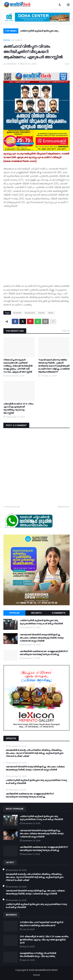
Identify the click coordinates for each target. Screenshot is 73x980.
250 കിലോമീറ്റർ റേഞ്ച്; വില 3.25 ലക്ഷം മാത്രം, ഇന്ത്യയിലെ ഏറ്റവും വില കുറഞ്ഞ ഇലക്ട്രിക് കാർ (44, 940)
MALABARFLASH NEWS (46, 970)
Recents (36, 613)
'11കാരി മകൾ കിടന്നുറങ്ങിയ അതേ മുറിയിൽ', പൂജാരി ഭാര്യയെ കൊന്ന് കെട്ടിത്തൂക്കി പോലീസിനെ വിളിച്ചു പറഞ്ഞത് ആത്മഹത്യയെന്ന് (54, 366)
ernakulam (30, 313)
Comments (59, 613)
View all (66, 331)
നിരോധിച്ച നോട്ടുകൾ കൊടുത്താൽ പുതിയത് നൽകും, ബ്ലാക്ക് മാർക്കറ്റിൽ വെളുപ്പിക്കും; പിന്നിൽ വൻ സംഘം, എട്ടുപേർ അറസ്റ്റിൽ (18, 366)
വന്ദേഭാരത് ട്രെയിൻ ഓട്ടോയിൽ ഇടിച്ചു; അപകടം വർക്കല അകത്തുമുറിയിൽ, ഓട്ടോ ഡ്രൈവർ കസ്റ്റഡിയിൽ (42, 638)
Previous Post (12, 507)
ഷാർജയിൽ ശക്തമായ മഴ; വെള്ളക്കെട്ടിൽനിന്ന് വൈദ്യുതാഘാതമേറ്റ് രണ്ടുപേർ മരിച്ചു (44, 653)
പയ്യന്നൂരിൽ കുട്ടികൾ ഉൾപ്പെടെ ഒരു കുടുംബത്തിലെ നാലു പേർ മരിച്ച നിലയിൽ (41, 31)
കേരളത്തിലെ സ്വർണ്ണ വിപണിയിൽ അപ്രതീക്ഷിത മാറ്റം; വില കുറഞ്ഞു (38, 955)
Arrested (17, 40)
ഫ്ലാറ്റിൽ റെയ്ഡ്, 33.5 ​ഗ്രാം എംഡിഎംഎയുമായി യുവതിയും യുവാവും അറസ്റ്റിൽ (18, 408)
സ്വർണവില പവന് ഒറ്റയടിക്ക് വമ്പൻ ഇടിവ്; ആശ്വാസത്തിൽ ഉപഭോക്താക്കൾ (42, 924)
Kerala (42, 313)
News (51, 313)
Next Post (63, 507)
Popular (14, 613)
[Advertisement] (36, 244)
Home (7, 40)
